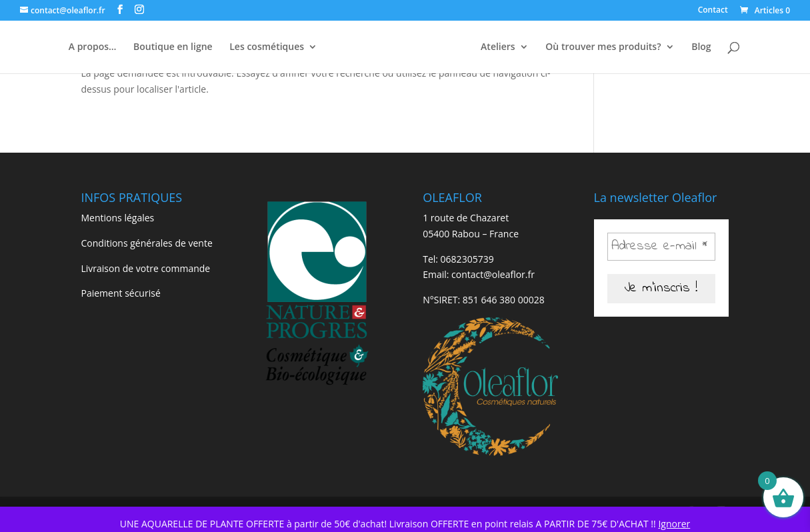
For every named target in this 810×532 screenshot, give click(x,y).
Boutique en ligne (173, 47)
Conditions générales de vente (147, 243)
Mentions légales (118, 218)
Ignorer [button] (674, 524)
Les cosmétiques (267, 47)
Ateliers (498, 47)
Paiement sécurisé (121, 293)
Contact (713, 11)
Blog (701, 47)
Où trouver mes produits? (603, 47)
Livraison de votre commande (146, 268)
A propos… (93, 47)
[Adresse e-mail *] (662, 247)
